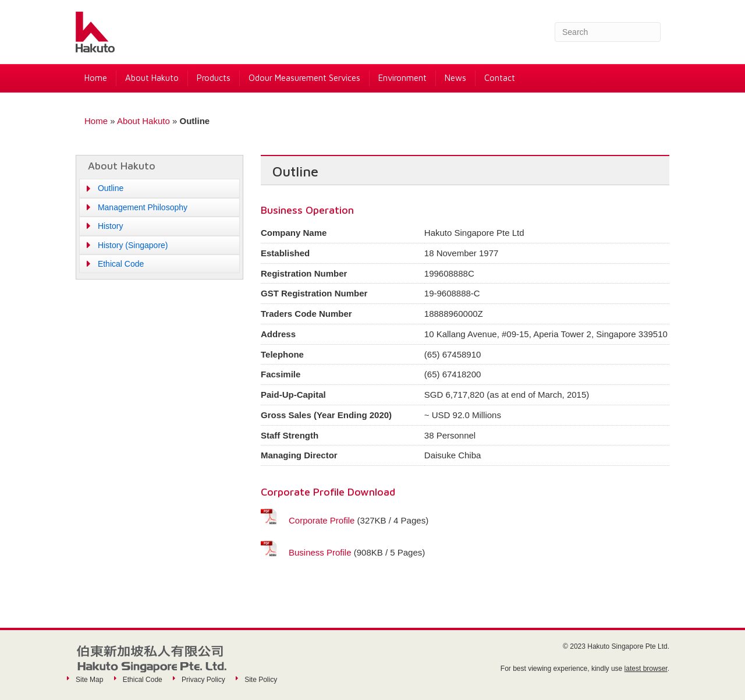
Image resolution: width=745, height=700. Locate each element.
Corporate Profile (322, 520)
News (455, 78)
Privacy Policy (203, 680)
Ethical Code (143, 680)
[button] (159, 188)
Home (96, 78)
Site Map (89, 680)
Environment (402, 78)
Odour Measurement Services (304, 78)
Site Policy (261, 680)
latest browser (646, 669)
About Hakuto (152, 78)
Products (214, 78)
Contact (500, 78)
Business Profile (320, 552)
